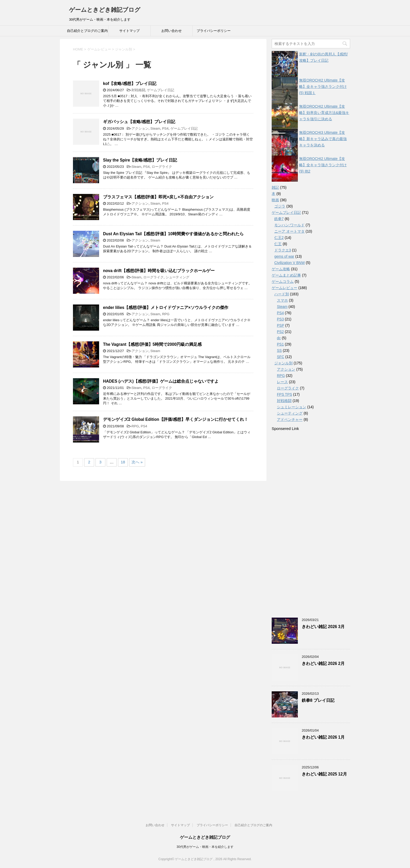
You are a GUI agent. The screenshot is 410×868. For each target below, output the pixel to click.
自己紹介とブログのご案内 (87, 31)
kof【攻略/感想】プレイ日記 (130, 84)
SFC (281, 357)
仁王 (278, 244)
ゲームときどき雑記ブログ (105, 10)
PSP (281, 325)
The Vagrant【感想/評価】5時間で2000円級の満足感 (152, 344)
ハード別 (282, 294)
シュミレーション (292, 407)
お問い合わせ (172, 31)
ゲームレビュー (284, 288)
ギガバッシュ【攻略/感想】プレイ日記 (139, 122)
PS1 (280, 344)
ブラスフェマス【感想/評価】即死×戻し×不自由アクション (158, 197)
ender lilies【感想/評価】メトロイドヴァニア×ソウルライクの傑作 (166, 307)
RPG (166, 314)
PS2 (280, 332)
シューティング (177, 277)
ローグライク (162, 167)
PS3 (280, 319)
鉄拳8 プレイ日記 (318, 700)
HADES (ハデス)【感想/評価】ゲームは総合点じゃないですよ (161, 381)
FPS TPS (284, 394)
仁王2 (279, 238)
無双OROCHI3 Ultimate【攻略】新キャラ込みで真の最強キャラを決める (323, 139)
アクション (140, 128)
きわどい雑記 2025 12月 (324, 774)
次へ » (137, 462)
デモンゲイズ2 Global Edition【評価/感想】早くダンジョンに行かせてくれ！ (176, 419)
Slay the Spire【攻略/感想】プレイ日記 (140, 160)
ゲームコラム (283, 281)
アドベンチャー (290, 419)
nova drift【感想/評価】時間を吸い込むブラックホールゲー (159, 271)
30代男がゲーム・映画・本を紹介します (205, 847)
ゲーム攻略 (281, 269)
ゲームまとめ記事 (286, 275)
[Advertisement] (311, 524)
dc (279, 338)
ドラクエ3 (283, 250)
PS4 (165, 128)
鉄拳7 (279, 219)
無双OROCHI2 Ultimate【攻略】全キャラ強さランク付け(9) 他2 (323, 165)
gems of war (284, 256)
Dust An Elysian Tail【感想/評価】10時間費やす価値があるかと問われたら (173, 234)
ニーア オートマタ (289, 231)
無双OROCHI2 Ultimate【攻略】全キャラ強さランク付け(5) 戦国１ (323, 87)
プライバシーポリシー (214, 31)
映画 (275, 200)
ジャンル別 (283, 363)
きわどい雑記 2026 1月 (323, 737)
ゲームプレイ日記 (161, 90)
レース (282, 382)
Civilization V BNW (290, 263)
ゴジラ (280, 206)
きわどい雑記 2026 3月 (323, 627)
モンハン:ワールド (289, 225)
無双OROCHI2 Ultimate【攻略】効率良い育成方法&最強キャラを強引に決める (324, 113)
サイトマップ (129, 31)
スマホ (282, 300)
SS (279, 350)
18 (123, 462)
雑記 (275, 187)
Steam (155, 128)
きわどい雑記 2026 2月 (323, 663)
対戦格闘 (138, 90)
